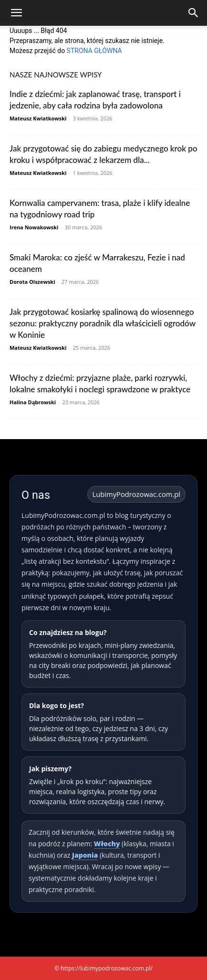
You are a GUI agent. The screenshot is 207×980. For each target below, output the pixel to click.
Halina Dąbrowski (33, 402)
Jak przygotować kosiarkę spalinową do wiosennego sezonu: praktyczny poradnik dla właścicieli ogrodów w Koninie (103, 323)
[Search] (194, 13)
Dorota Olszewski (32, 282)
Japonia (85, 855)
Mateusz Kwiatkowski (38, 118)
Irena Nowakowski (34, 227)
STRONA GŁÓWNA (94, 51)
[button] (16, 13)
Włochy (107, 844)
